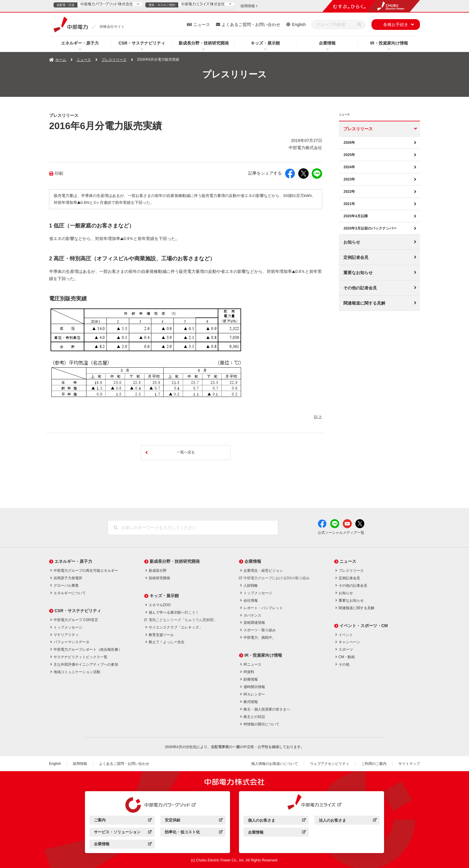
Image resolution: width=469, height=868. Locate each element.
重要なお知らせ (358, 273)
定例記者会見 (356, 257)
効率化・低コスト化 (194, 833)
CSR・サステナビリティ (142, 43)
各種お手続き (396, 25)
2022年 (349, 192)
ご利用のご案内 (374, 764)
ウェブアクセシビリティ (330, 764)
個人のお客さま (277, 821)
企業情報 (327, 43)
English (299, 25)
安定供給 (194, 821)
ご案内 (123, 821)
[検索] (359, 25)
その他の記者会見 (360, 288)
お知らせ (352, 242)
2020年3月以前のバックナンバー (370, 228)
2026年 (349, 143)
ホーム (61, 60)
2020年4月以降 (355, 216)
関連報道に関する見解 (364, 303)
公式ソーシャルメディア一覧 (341, 533)
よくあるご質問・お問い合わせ (251, 25)
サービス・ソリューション (123, 833)
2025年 (349, 155)
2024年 (349, 167)
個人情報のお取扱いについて (275, 764)
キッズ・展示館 (265, 43)
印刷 (59, 174)
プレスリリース (114, 60)
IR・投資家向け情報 (389, 43)
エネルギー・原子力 (80, 43)
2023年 (349, 179)
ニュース (202, 25)
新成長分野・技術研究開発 (204, 43)
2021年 (349, 204)
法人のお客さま (348, 821)
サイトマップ (409, 764)
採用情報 (80, 764)
